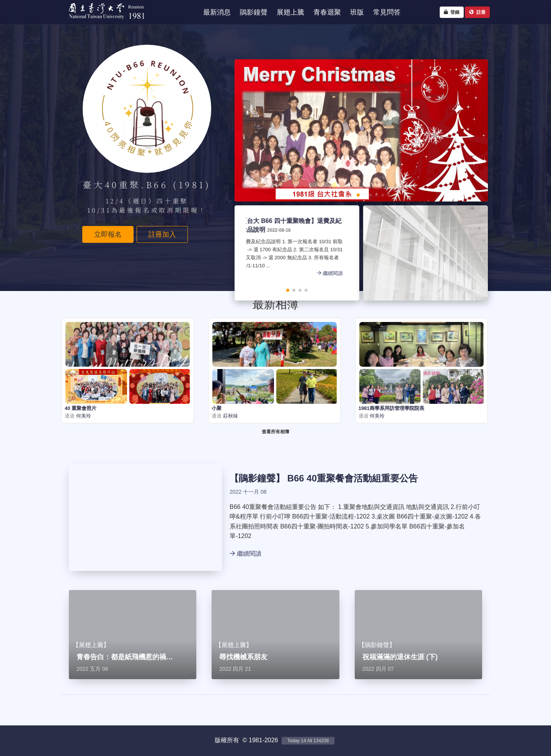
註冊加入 (162, 234)
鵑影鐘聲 (257, 478)
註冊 (477, 12)
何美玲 (83, 416)
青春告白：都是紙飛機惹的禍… (125, 657)
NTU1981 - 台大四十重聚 (103, 21)
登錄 (452, 12)
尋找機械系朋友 (243, 657)
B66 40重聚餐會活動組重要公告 (353, 478)
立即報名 (108, 234)
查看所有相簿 (275, 432)
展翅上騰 (91, 645)
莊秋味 (230, 416)
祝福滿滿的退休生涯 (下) (400, 657)
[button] (334, 195)
